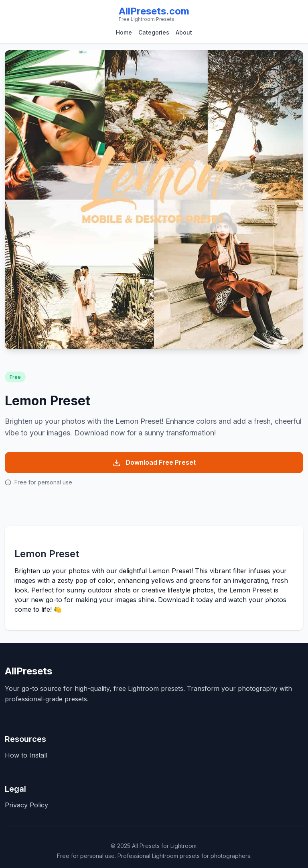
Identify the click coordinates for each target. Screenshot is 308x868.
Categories (154, 32)
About (184, 32)
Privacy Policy (26, 805)
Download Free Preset (154, 463)
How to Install (26, 755)
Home (124, 32)
